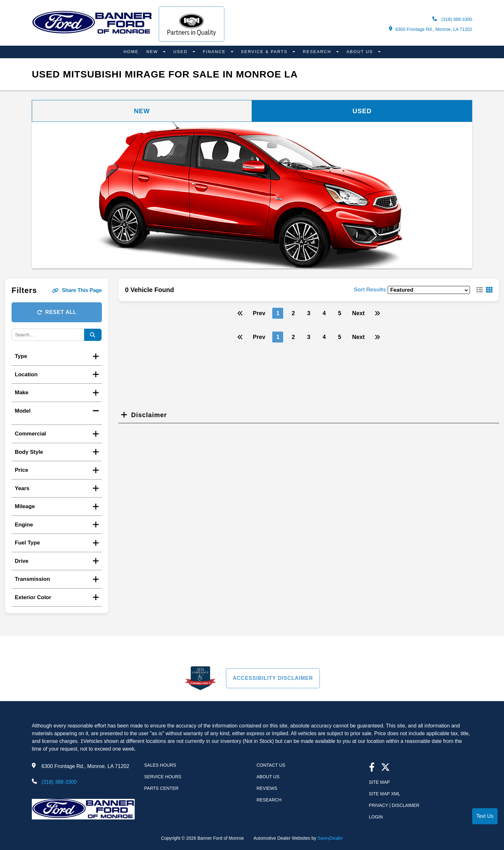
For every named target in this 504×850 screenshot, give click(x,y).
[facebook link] (372, 768)
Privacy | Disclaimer (394, 805)
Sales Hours (160, 765)
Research (318, 52)
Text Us (485, 816)
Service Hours (163, 777)
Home (131, 52)
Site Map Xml (385, 794)
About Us (361, 52)
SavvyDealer (330, 838)
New (153, 52)
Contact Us (271, 765)
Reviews (267, 788)
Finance (215, 52)
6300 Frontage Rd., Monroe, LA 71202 (431, 29)
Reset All (57, 312)
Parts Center (162, 788)
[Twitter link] (385, 768)
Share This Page (77, 290)
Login (376, 817)
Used (181, 52)
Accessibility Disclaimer (273, 678)
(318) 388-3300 (452, 19)
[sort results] (429, 290)
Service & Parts (265, 52)
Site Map (379, 782)
